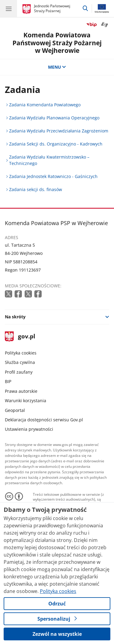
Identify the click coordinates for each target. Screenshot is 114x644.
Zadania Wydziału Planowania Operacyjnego (54, 118)
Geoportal (15, 410)
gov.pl (20, 337)
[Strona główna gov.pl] (28, 9)
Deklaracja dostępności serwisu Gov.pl (44, 420)
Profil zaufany (19, 372)
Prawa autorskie (21, 391)
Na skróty (15, 317)
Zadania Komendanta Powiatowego (45, 105)
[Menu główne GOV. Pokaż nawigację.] (9, 9)
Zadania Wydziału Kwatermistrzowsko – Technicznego (49, 160)
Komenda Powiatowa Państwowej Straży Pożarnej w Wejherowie (57, 43)
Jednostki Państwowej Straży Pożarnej (52, 8)
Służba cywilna (20, 362)
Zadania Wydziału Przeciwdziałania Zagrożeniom (59, 131)
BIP (8, 381)
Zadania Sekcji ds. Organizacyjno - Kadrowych (56, 144)
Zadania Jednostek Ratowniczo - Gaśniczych (53, 176)
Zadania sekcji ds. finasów (36, 189)
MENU (57, 67)
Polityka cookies (21, 353)
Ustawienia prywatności (29, 429)
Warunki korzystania (26, 401)
